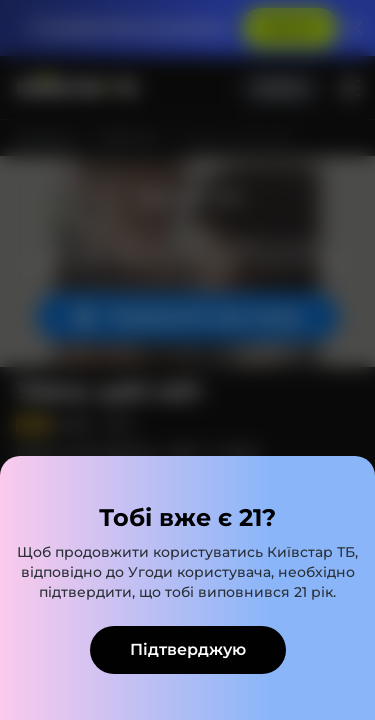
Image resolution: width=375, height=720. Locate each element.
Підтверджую (188, 649)
